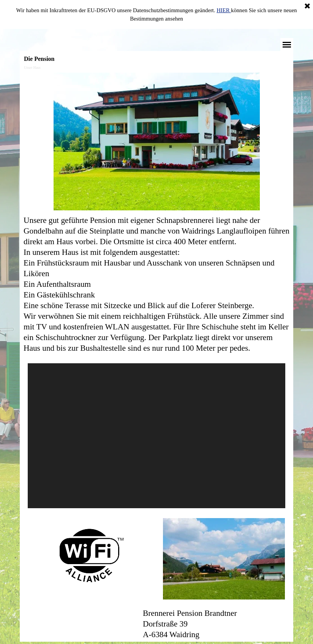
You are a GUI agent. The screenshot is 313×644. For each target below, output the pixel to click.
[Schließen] (307, 6)
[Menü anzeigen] (287, 45)
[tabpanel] (156, 284)
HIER (224, 10)
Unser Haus (32, 68)
